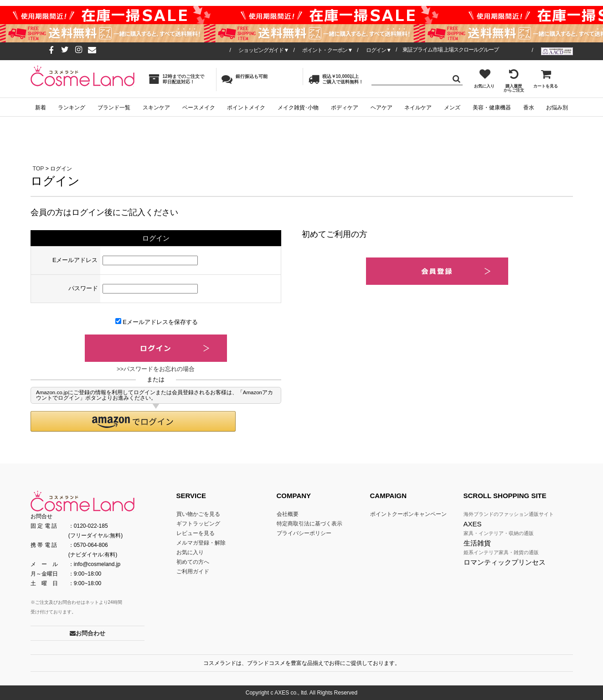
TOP (39, 169)
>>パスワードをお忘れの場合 (156, 369)
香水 (529, 108)
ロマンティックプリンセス (505, 562)
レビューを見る (196, 533)
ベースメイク (199, 108)
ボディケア (345, 108)
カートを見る (546, 78)
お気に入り (484, 78)
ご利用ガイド (193, 571)
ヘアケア (381, 108)
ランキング (72, 108)
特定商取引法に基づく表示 (309, 524)
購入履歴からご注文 (514, 80)
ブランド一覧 (114, 108)
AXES (473, 524)
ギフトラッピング (198, 524)
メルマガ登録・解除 (201, 543)
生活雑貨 (477, 543)
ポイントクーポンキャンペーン (408, 514)
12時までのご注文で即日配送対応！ (176, 79)
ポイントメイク (246, 108)
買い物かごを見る (198, 514)
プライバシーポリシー (304, 533)
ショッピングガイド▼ (263, 50)
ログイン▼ (379, 50)
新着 (41, 108)
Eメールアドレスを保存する (157, 322)
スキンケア (156, 108)
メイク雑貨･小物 (298, 108)
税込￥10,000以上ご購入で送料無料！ (336, 79)
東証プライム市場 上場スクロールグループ (451, 50)
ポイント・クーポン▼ (327, 50)
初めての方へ (193, 562)
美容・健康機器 (492, 108)
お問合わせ (88, 633)
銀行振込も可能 (245, 79)
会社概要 (288, 514)
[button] (133, 421)
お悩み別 (557, 108)
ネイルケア (418, 108)
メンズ (452, 108)
